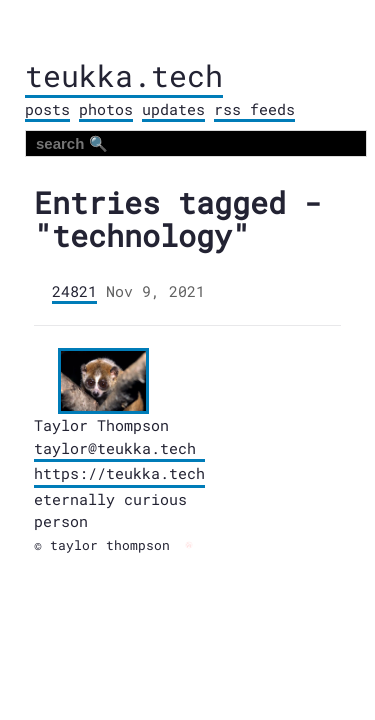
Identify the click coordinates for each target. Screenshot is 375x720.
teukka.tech (124, 75)
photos (106, 109)
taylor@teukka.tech (115, 448)
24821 (74, 291)
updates (173, 109)
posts (47, 109)
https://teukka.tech (119, 473)
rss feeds (254, 109)
